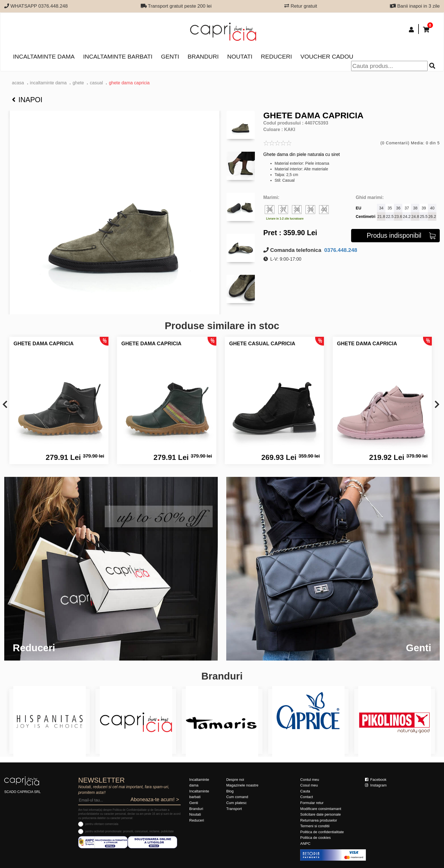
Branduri (203, 56)
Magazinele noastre (242, 785)
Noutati (240, 56)
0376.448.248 (340, 250)
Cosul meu (309, 785)
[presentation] (5, 405)
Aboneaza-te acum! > (155, 800)
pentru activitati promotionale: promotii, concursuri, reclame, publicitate (129, 831)
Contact (307, 797)
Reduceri (276, 56)
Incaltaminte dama (44, 56)
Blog (230, 791)
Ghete (78, 83)
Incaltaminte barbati (118, 56)
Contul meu (309, 780)
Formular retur (312, 803)
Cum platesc (236, 803)
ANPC (305, 844)
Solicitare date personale (320, 814)
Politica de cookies (315, 838)
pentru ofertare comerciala (102, 824)
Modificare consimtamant (321, 809)
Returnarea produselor (319, 820)
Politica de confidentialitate (322, 832)
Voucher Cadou (327, 56)
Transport (234, 809)
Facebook (376, 780)
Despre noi (235, 780)
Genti (170, 56)
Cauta (305, 791)
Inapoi (27, 100)
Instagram (376, 785)
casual (96, 83)
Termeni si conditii (315, 826)
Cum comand (237, 797)
